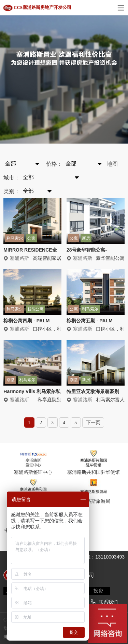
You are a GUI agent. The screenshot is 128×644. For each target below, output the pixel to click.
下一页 (93, 423)
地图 (112, 164)
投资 (98, 591)
